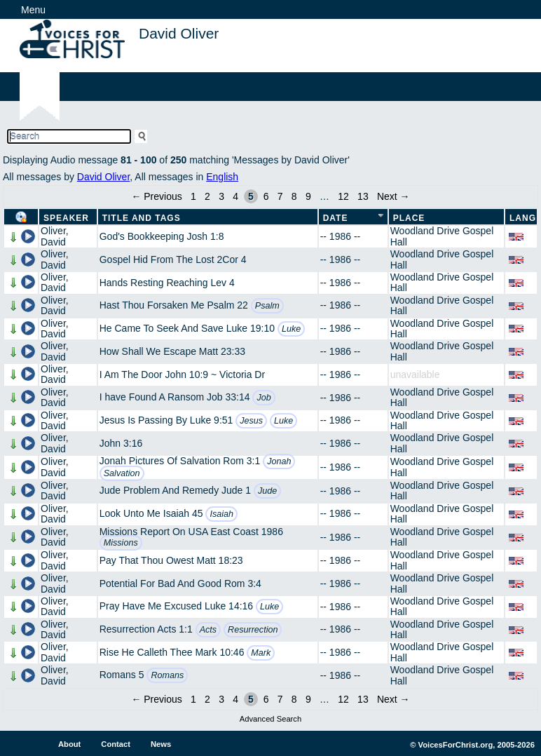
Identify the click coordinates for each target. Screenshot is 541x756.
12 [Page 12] (343, 196)
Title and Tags (142, 218)
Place (409, 218)
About (69, 744)
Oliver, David (55, 236)
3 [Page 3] (221, 196)
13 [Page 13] (363, 196)
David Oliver (103, 177)
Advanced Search (270, 719)
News (161, 744)
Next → (393, 196)
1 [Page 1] (193, 196)
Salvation (122, 473)
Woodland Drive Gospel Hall (442, 236)
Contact (116, 744)
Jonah (279, 461)
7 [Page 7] (280, 196)
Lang (523, 218)
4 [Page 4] (235, 196)
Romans (167, 675)
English (222, 177)
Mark (261, 653)
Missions (121, 543)
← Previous (156, 196)
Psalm (267, 306)
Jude (267, 491)
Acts (208, 630)
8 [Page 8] (294, 196)
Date (336, 218)
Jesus (251, 421)
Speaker (66, 218)
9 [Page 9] (308, 196)
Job (263, 398)
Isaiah (221, 514)
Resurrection (253, 630)
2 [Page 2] (207, 196)
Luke (291, 329)
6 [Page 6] (266, 196)
